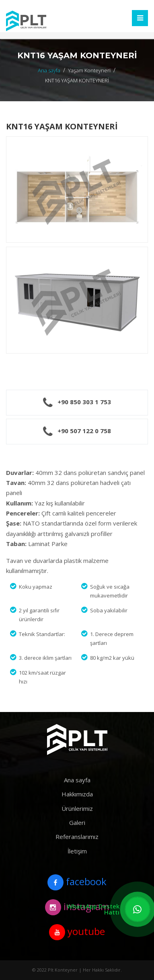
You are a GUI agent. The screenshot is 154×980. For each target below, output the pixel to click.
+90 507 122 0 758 (84, 431)
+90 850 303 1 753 (84, 402)
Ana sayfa (49, 70)
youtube (77, 932)
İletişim (77, 851)
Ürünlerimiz (77, 808)
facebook (77, 882)
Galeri (77, 822)
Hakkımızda (77, 794)
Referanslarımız (77, 837)
